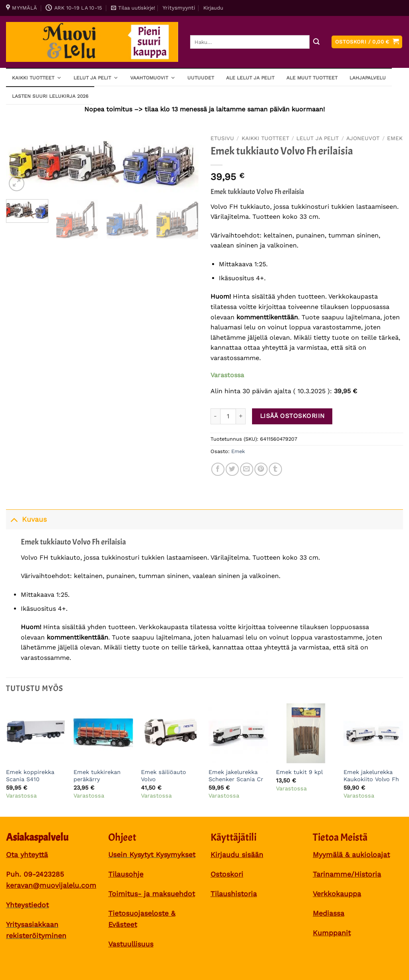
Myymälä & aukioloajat (351, 855)
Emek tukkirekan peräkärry (97, 776)
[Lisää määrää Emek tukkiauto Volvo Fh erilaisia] (241, 416)
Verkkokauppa (337, 894)
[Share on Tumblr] (275, 469)
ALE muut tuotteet (312, 78)
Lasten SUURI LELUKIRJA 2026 (50, 96)
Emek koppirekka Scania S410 (30, 776)
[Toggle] (14, 519)
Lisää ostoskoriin (292, 416)
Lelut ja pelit (96, 77)
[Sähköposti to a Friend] (247, 469)
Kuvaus (26, 519)
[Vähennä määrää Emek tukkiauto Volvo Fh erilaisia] (215, 416)
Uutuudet (201, 78)
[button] (133, 8)
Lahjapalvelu (368, 78)
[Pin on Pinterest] (261, 469)
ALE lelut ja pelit (250, 78)
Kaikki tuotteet (37, 77)
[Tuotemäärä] (228, 416)
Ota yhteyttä (27, 855)
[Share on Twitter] (232, 469)
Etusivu (222, 138)
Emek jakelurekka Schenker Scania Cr (236, 776)
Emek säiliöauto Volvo (164, 776)
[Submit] (316, 42)
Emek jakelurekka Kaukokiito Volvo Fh (371, 776)
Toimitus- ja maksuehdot (152, 894)
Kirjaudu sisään (237, 855)
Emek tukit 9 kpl (299, 772)
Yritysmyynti (179, 8)
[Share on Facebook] (218, 469)
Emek (395, 138)
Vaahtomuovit (153, 77)
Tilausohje (126, 874)
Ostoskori (227, 874)
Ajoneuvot (363, 138)
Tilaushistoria (234, 894)
